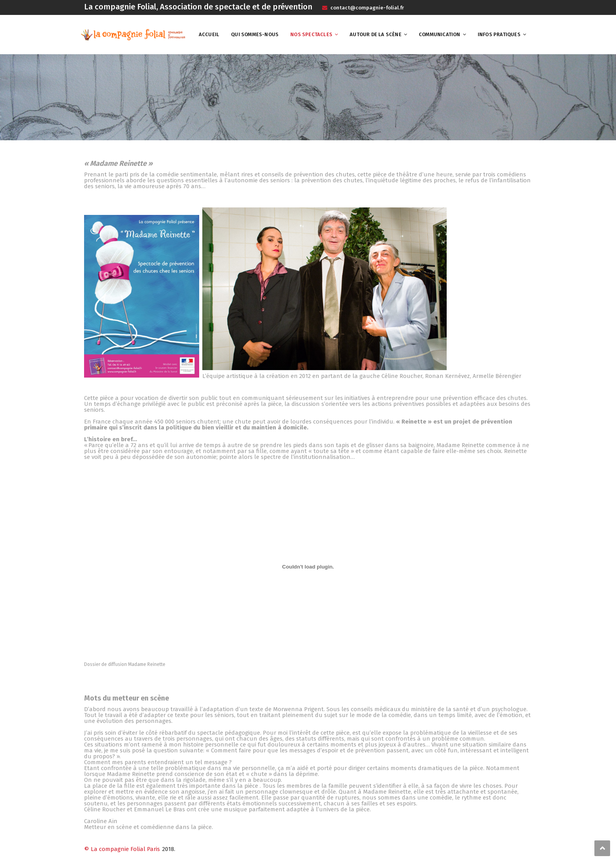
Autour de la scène (376, 34)
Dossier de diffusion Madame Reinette (125, 664)
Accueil (209, 34)
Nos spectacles (311, 34)
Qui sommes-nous (255, 34)
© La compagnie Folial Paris (122, 849)
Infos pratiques (499, 34)
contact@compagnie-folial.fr (367, 8)
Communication (440, 34)
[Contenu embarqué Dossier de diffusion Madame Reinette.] (308, 567)
